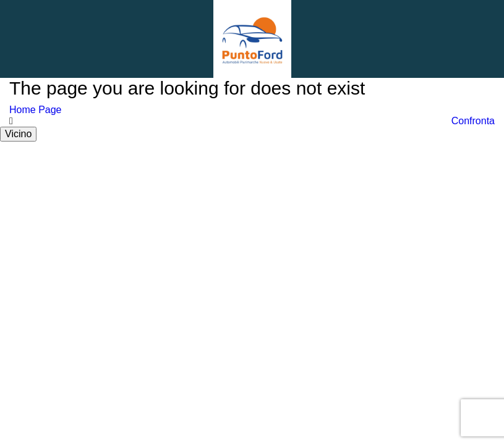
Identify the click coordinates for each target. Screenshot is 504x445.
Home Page (36, 110)
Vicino (18, 134)
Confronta (473, 121)
